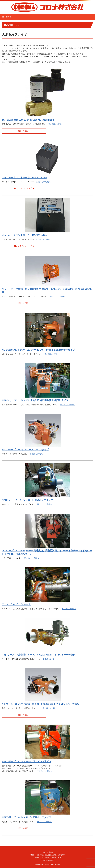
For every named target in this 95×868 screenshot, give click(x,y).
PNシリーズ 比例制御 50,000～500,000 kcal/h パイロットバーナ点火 (39, 655)
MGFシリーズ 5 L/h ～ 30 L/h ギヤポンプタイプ (27, 761)
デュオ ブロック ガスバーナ (16, 604)
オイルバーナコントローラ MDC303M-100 (24, 235)
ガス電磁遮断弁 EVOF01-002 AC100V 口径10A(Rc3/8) (28, 120)
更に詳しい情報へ (56, 124)
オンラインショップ (24, 188)
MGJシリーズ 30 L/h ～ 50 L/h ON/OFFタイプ (25, 450)
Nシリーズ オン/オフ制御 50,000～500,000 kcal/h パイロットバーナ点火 (41, 704)
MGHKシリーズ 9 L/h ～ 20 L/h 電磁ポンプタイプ (27, 500)
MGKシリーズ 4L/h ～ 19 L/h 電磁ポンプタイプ (26, 817)
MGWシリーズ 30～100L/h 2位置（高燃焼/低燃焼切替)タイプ (35, 400)
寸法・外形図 (24, 131)
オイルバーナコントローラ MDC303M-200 (24, 178)
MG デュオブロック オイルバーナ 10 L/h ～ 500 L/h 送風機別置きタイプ (38, 350)
